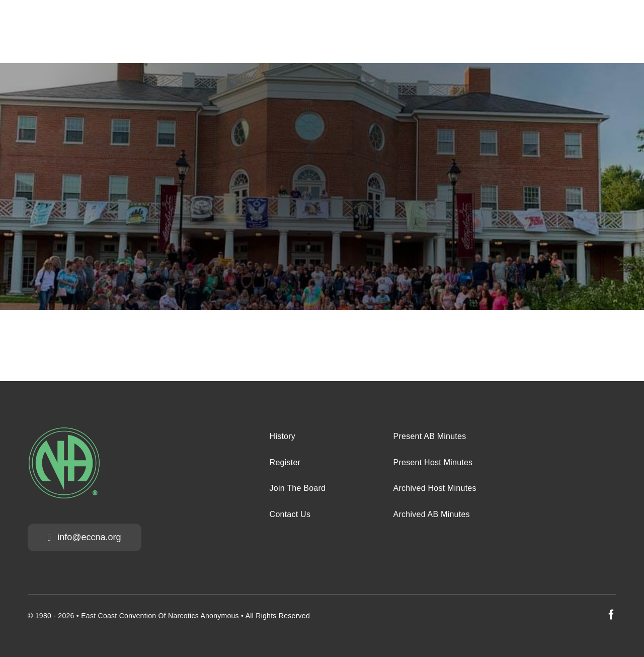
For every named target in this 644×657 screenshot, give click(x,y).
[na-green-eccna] (64, 431)
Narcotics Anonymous (204, 616)
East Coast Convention (118, 616)
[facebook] (611, 615)
